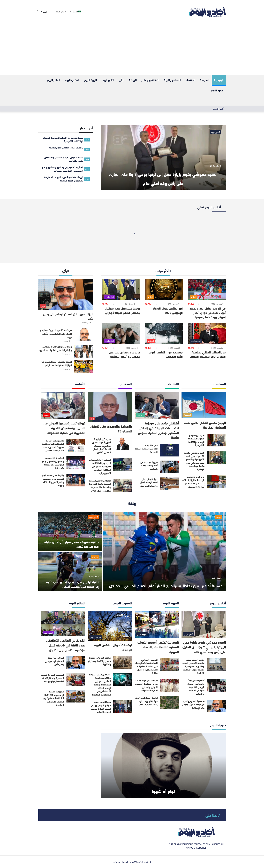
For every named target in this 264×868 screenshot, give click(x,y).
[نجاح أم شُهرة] (163, 766)
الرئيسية (219, 80)
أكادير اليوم (108, 80)
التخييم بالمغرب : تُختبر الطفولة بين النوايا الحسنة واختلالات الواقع (56, 363)
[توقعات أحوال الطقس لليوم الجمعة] (110, 626)
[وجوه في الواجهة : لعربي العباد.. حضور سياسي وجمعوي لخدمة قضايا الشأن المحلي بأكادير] (123, 444)
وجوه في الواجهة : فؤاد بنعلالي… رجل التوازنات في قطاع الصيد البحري (56, 348)
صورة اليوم (217, 90)
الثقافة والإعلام (150, 80)
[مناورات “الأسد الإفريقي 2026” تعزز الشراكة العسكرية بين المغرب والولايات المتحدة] (76, 696)
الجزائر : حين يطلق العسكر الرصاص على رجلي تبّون (68, 316)
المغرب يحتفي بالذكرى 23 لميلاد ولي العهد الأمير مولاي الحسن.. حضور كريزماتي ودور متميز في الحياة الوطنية (194, 461)
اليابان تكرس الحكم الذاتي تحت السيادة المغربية (205, 425)
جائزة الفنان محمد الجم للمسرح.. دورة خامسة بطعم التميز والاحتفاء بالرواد (53, 480)
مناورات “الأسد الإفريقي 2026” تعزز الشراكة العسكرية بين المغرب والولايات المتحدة (54, 698)
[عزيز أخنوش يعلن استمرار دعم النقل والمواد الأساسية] (170, 484)
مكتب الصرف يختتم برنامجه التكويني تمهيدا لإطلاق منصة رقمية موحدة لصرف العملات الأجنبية (193, 666)
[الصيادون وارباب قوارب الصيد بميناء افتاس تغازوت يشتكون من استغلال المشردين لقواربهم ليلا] (123, 465)
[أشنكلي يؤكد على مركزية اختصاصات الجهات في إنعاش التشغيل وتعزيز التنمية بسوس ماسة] (157, 405)
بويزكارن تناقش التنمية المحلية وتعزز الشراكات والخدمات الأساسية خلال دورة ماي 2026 (100, 486)
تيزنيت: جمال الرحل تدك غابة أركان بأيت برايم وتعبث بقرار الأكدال (146, 701)
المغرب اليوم (72, 80)
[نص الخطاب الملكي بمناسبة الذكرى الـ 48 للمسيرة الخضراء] (207, 334)
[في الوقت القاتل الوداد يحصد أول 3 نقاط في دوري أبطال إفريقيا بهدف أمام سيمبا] (207, 290)
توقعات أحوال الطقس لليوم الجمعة (113, 647)
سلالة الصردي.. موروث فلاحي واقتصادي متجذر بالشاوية (99, 661)
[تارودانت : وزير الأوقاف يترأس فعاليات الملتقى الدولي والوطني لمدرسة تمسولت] (170, 685)
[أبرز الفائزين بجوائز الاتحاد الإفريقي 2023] (164, 290)
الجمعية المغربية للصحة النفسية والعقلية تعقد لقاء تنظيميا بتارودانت (52, 678)
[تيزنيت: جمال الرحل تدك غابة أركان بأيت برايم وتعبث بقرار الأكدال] (170, 703)
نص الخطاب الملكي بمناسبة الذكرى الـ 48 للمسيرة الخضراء (208, 354)
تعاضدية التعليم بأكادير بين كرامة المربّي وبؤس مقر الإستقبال (193, 704)
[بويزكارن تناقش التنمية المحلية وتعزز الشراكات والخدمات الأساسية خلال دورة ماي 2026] (123, 485)
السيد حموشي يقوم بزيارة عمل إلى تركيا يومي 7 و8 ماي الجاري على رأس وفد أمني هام (163, 173)
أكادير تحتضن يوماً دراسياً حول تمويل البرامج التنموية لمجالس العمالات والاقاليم (196, 687)
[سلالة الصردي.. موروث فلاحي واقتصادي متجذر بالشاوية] (123, 662)
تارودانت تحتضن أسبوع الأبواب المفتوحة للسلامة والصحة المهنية (158, 647)
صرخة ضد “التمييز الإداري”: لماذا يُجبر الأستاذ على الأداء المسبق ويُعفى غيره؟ (56, 334)
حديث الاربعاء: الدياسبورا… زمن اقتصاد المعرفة (146, 449)
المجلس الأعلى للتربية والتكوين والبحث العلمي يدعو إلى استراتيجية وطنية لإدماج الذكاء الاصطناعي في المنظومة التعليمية (100, 684)
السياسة (205, 80)
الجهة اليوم (90, 80)
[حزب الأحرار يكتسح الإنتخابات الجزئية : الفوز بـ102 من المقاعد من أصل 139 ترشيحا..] (216, 481)
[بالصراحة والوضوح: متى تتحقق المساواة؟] (110, 407)
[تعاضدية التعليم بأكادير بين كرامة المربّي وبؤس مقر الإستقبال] (216, 706)
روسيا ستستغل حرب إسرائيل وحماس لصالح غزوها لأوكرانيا (122, 310)
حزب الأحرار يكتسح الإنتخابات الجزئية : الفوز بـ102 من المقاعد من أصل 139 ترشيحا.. (193, 482)
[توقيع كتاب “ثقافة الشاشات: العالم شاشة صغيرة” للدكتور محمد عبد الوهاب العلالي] (76, 445)
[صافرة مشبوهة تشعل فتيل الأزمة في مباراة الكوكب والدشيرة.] (70, 531)
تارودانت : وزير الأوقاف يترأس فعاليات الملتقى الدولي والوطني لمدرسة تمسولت (146, 685)
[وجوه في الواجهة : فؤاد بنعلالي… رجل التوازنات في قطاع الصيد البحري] (84, 351)
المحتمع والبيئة (172, 80)
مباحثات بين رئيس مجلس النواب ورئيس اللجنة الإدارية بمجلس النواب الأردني (100, 707)
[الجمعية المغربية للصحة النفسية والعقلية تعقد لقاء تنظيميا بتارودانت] (76, 679)
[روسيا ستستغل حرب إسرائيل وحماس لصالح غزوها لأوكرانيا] (121, 290)
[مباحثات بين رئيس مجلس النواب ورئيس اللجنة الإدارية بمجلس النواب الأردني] (123, 707)
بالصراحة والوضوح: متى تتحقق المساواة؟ (111, 428)
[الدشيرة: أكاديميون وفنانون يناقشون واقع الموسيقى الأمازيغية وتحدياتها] (76, 463)
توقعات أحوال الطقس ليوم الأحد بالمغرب (166, 354)
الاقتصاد (190, 80)
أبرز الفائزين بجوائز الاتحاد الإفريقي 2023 (168, 310)
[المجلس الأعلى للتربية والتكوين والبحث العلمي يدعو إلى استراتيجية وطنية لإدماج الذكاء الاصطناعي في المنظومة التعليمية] (123, 679)
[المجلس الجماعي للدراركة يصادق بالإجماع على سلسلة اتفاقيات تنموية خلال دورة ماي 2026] (170, 664)
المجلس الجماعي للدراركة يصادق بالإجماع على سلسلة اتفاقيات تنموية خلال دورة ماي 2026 (146, 666)
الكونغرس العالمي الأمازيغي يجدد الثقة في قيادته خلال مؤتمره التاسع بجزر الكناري (66, 645)
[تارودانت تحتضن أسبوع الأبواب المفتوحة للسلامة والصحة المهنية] (157, 625)
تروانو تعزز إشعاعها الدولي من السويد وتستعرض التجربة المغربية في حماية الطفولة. (64, 428)
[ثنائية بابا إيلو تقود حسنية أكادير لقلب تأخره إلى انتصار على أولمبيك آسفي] (70, 571)
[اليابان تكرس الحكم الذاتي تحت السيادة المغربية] (204, 405)
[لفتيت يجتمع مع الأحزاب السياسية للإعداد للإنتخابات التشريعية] (216, 440)
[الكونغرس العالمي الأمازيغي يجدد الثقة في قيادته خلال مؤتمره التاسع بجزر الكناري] (63, 624)
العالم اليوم (54, 80)
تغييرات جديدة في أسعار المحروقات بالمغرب (149, 465)
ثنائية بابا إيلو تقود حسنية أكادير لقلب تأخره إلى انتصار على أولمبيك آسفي (73, 584)
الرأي (122, 80)
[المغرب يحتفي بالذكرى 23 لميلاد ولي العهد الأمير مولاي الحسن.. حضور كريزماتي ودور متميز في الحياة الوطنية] (216, 457)
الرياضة (133, 80)
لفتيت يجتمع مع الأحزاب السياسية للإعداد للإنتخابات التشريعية (196, 440)
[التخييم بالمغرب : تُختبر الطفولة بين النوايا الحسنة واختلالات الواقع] (84, 366)
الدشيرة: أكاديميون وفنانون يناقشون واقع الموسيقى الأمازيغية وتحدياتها (53, 463)
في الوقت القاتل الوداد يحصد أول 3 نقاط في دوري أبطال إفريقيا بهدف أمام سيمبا (208, 312)
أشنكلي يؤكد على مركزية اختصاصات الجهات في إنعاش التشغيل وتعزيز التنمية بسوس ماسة (158, 430)
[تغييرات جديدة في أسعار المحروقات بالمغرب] (170, 467)
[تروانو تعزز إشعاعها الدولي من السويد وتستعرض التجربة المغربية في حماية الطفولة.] (63, 405)
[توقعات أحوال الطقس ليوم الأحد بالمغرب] (164, 334)
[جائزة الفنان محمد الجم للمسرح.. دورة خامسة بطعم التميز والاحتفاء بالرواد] (76, 480)
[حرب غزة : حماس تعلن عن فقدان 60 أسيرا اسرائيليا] (121, 334)
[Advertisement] (132, 49)
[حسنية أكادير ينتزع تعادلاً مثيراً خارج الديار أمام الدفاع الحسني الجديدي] (164, 551)
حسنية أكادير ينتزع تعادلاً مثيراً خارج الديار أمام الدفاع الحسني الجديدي (169, 580)
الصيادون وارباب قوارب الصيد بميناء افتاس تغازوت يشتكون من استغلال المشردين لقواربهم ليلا (100, 466)
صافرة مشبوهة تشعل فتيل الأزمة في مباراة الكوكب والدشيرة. (73, 544)
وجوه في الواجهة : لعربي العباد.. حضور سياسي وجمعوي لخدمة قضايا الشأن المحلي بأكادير (102, 446)
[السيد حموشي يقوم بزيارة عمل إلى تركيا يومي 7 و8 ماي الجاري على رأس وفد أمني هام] (163, 157)
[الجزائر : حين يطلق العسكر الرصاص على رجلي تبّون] (66, 294)
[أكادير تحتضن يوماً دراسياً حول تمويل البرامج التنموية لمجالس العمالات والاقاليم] (216, 685)
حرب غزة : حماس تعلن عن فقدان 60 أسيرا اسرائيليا (125, 354)
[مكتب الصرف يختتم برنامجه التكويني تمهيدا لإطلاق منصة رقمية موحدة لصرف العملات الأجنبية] (216, 664)
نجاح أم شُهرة (163, 790)
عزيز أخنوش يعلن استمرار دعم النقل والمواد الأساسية (149, 482)
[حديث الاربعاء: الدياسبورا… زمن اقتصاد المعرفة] (170, 450)
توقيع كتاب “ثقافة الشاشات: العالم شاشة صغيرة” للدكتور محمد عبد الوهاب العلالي (53, 445)
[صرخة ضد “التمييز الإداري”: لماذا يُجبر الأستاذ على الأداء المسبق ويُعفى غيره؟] (84, 335)
